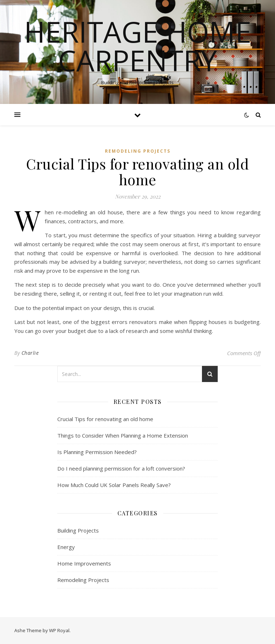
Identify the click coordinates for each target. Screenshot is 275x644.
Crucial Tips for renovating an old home (105, 419)
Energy (66, 547)
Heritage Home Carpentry (138, 46)
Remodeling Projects (138, 151)
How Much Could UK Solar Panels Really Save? (114, 485)
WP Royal (59, 630)
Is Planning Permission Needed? (97, 452)
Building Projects (78, 530)
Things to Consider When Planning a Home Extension (123, 435)
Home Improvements (84, 563)
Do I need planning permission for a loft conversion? (121, 468)
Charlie (30, 353)
